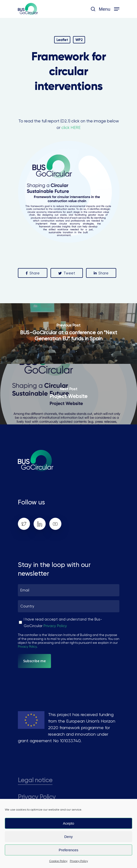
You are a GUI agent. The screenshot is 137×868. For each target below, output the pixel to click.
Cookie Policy (58, 861)
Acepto (68, 823)
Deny (68, 837)
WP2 (79, 40)
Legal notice (35, 780)
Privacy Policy (79, 861)
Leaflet (62, 40)
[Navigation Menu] (109, 9)
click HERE (71, 127)
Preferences (68, 850)
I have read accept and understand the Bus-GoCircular (63, 623)
